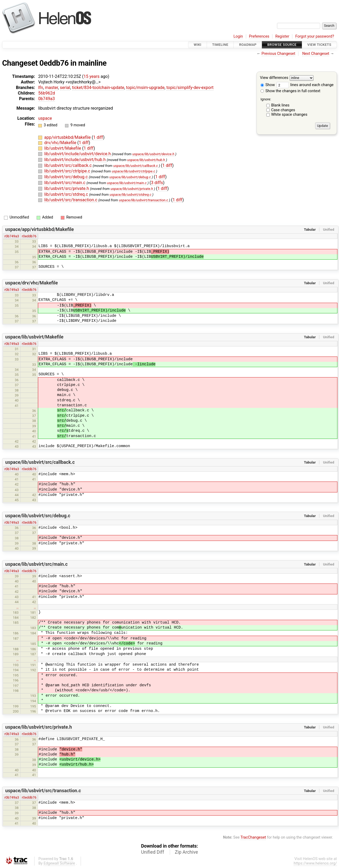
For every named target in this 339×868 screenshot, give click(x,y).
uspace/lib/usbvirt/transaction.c (144, 200)
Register (282, 36)
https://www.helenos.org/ (315, 863)
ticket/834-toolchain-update (98, 88)
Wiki (197, 45)
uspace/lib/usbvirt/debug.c (130, 177)
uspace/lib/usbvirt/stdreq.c (130, 195)
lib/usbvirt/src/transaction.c (71, 200)
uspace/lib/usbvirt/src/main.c (36, 564)
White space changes (289, 115)
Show (268, 85)
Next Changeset (316, 54)
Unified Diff (153, 852)
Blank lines (280, 105)
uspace (45, 118)
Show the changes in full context (290, 91)
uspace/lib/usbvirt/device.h (153, 154)
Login (238, 36)
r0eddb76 (29, 236)
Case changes (283, 110)
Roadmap (248, 45)
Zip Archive (186, 852)
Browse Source (282, 45)
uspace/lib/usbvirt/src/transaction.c (43, 791)
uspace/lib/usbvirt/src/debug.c (38, 516)
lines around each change (305, 85)
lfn (41, 88)
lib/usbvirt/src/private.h (67, 188)
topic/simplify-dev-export (190, 88)
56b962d (47, 93)
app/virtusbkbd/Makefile (68, 137)
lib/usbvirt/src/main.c (65, 183)
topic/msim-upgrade (145, 88)
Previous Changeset (279, 54)
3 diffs (157, 183)
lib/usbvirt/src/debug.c (67, 177)
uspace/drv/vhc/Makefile (32, 283)
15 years (92, 76)
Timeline (220, 45)
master (51, 88)
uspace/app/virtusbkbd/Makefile (40, 229)
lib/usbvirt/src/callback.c (69, 165)
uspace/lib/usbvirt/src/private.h (39, 727)
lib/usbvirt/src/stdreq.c (67, 194)
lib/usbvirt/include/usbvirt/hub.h (75, 160)
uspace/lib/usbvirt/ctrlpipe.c (133, 171)
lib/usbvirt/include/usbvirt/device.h (78, 154)
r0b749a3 (12, 236)
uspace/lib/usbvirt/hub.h (146, 160)
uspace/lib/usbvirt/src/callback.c (40, 462)
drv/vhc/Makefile (61, 143)
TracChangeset (253, 837)
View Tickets (319, 45)
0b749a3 (47, 99)
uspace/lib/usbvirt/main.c (127, 183)
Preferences (259, 36)
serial (65, 88)
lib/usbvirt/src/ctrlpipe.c (68, 171)
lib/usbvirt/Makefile (63, 148)
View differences (274, 78)
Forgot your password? (315, 36)
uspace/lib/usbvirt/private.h (132, 189)
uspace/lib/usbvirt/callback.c (136, 166)
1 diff (98, 137)
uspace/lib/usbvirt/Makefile (34, 337)
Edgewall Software (59, 863)
